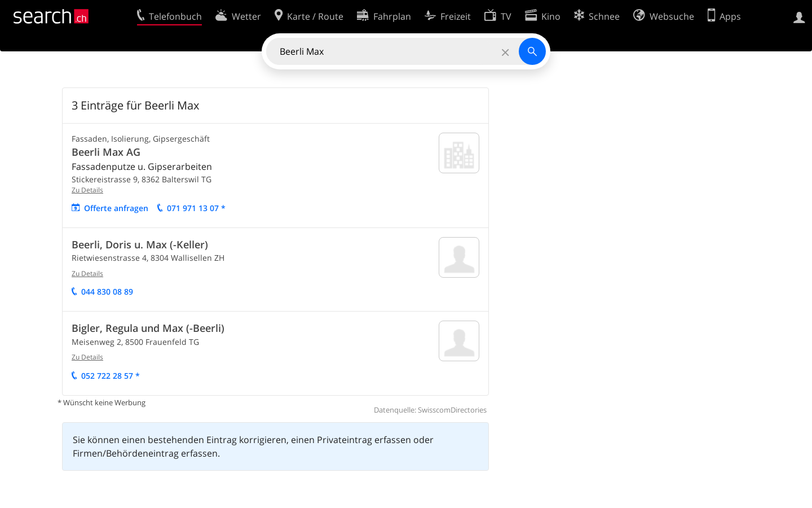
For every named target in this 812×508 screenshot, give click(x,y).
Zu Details (87, 190)
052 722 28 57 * (111, 376)
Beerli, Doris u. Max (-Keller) (140, 244)
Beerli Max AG (106, 152)
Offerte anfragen (116, 208)
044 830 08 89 (107, 292)
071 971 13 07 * (196, 208)
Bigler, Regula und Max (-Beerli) (148, 328)
